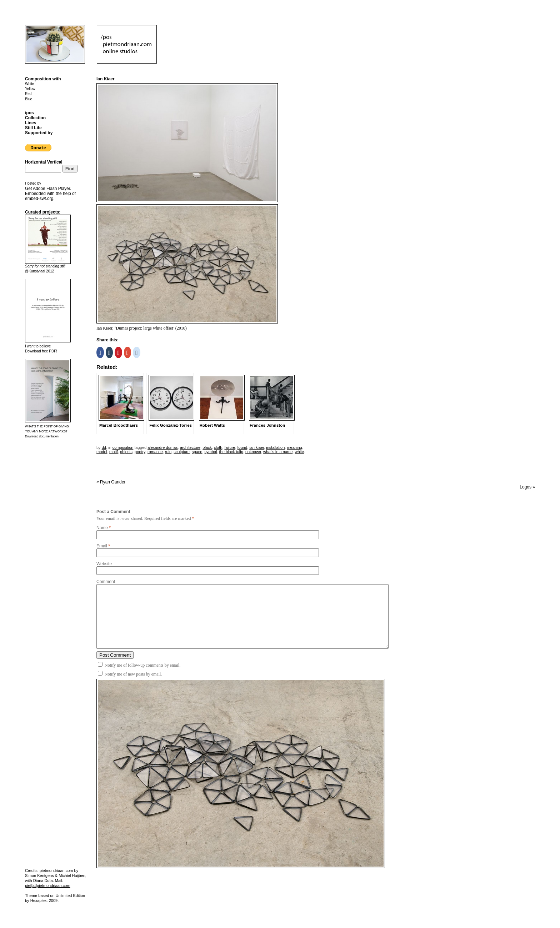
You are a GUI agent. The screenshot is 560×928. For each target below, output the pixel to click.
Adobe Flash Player (51, 189)
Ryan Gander (111, 482)
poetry (140, 452)
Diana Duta (43, 881)
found (242, 447)
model (102, 452)
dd (104, 447)
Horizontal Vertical (44, 162)
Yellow (30, 89)
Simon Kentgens (39, 876)
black (207, 447)
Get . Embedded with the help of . (50, 194)
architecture (190, 447)
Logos (527, 487)
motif (114, 452)
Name (102, 528)
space (197, 452)
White (30, 84)
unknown (253, 452)
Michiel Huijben (72, 876)
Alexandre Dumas (162, 447)
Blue (29, 99)
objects (126, 452)
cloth (218, 447)
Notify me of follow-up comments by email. (142, 665)
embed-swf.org (39, 199)
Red (28, 94)
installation (275, 447)
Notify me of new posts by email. (133, 674)
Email (102, 546)
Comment (106, 582)
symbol (211, 452)
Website (104, 564)
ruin (168, 452)
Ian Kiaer (104, 328)
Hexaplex (39, 901)
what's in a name (278, 452)
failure (230, 447)
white (299, 452)
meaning (294, 447)
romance (155, 452)
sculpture (182, 452)
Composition (123, 447)
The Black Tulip (231, 452)
